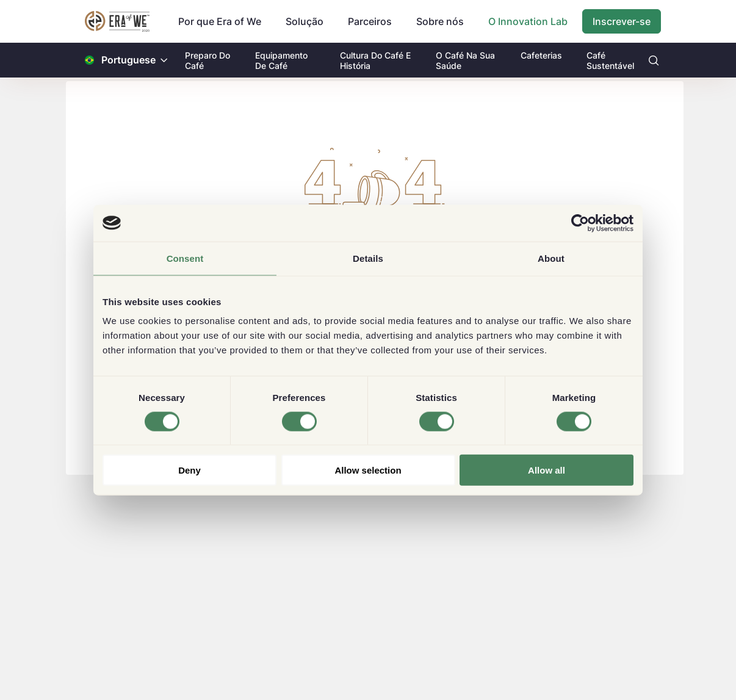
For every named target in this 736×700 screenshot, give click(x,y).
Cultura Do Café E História (375, 60)
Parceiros (370, 21)
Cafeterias (541, 55)
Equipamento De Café (281, 60)
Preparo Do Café (207, 60)
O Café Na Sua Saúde (465, 60)
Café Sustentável (610, 60)
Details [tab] (368, 258)
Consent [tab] (185, 258)
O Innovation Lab (528, 21)
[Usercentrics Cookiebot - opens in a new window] (580, 223)
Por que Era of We (220, 21)
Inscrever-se (622, 21)
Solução (305, 21)
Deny (189, 470)
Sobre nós (440, 21)
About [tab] (551, 258)
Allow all (547, 470)
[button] (164, 60)
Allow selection (368, 470)
